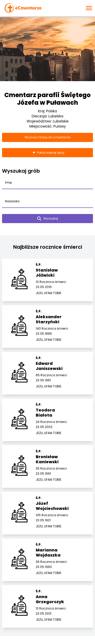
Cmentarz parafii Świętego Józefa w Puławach (48, 99)
